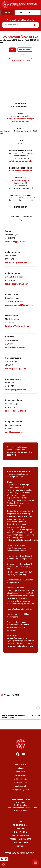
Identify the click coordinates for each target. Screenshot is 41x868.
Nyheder (21, 768)
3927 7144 (11, 455)
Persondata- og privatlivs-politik (21, 853)
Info (12, 50)
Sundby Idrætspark (20, 181)
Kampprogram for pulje (21, 60)
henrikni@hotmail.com (16, 348)
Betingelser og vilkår (21, 790)
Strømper (31, 198)
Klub (20, 114)
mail (21, 453)
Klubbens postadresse (21, 151)
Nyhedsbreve (21, 765)
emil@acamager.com (15, 432)
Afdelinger (20, 772)
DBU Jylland (20, 832)
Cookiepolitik (21, 786)
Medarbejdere (20, 775)
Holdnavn (21, 104)
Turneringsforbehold (20, 217)
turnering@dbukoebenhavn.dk (23, 540)
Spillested (20, 178)
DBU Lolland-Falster (21, 839)
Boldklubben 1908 (20, 122)
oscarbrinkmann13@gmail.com (19, 305)
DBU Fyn (21, 829)
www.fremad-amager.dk (21, 171)
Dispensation (21, 207)
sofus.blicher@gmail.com (17, 284)
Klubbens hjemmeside (21, 168)
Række (20, 129)
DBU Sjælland (21, 843)
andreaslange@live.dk (15, 411)
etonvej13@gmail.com (15, 242)
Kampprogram (25, 50)
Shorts (20, 198)
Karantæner (20, 55)
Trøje (10, 198)
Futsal (20, 846)
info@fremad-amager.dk (20, 161)
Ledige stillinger (20, 779)
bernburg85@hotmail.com (17, 326)
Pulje (21, 141)
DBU (21, 822)
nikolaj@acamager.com (16, 369)
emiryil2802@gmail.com (16, 263)
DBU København (21, 836)
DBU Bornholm (21, 825)
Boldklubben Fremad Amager (21, 119)
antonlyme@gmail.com (16, 390)
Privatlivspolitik (20, 783)
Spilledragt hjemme (20, 196)
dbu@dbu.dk (22, 811)
